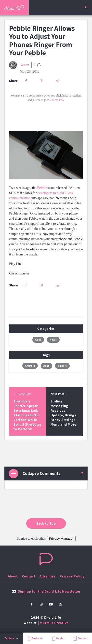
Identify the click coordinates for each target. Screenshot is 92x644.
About (13, 576)
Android (30, 366)
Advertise (47, 576)
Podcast (34, 638)
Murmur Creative (54, 623)
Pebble (62, 366)
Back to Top (46, 523)
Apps (38, 340)
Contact (80, 638)
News (53, 340)
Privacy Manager (61, 539)
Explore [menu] (9, 638)
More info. (58, 100)
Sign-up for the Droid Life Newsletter (46, 591)
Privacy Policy (72, 576)
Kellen (19, 65)
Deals (57, 638)
